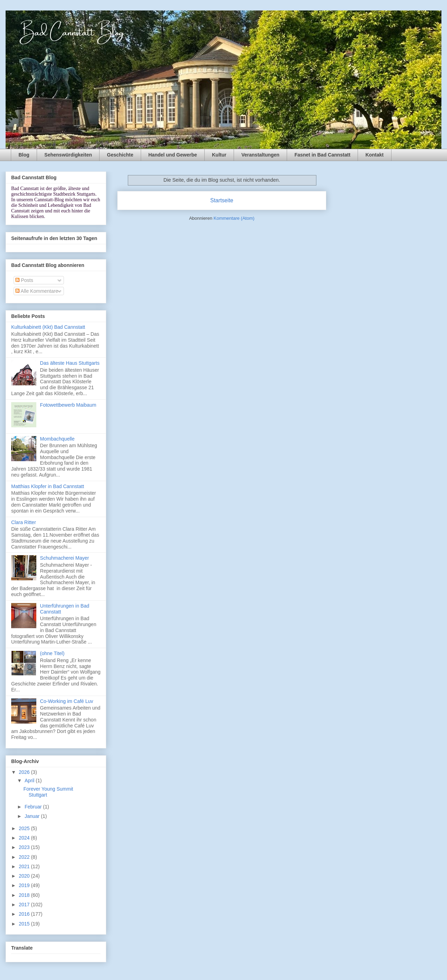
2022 (25, 857)
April (30, 781)
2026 (25, 772)
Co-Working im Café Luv (67, 701)
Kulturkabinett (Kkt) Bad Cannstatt (48, 327)
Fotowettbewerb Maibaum (68, 405)
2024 (25, 838)
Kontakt (374, 155)
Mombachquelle (57, 439)
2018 (25, 895)
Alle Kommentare (37, 291)
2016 (25, 914)
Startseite (222, 200)
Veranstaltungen (260, 155)
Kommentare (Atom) (234, 218)
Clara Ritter (24, 522)
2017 (25, 905)
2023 (25, 847)
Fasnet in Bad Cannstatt (322, 155)
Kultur (219, 155)
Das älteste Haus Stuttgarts (70, 363)
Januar (33, 816)
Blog (24, 155)
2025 (25, 828)
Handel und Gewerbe (173, 155)
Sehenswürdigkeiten (68, 155)
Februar (34, 807)
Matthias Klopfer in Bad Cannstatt (48, 486)
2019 (25, 885)
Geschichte (120, 155)
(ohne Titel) (52, 653)
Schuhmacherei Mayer (65, 558)
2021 (25, 866)
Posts (24, 280)
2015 (25, 924)
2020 (25, 876)
